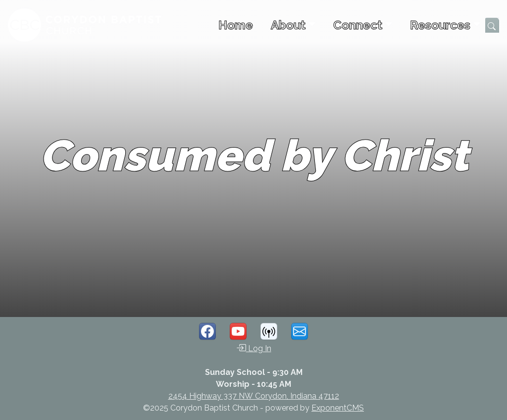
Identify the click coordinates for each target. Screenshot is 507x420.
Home (236, 25)
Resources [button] (440, 25)
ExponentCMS (338, 408)
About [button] (288, 25)
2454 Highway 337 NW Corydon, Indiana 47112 (254, 396)
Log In (254, 348)
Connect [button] (358, 25)
